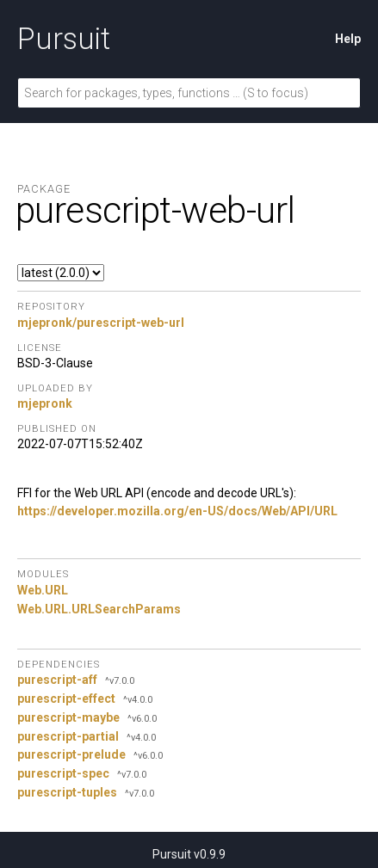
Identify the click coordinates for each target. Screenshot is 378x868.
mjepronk (45, 403)
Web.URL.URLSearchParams (99, 609)
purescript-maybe (68, 717)
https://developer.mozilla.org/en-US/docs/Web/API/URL (177, 511)
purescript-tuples (67, 792)
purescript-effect (66, 699)
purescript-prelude (71, 754)
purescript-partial (68, 736)
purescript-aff (57, 680)
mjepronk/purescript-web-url (101, 323)
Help (348, 39)
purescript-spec (63, 773)
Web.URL (43, 590)
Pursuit (64, 39)
